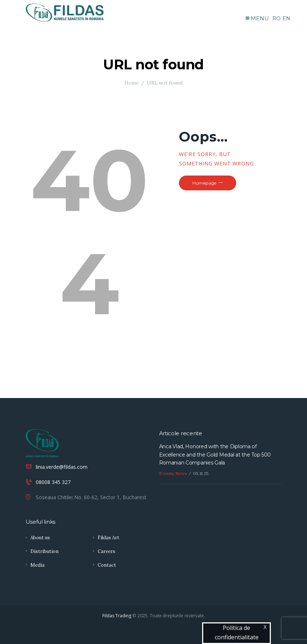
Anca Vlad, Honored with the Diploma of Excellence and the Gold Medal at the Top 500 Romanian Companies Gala (215, 455)
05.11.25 (201, 473)
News (181, 473)
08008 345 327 (53, 482)
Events (166, 473)
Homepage (204, 183)
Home (132, 83)
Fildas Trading (117, 616)
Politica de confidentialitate (237, 632)
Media (37, 565)
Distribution (44, 551)
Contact (107, 565)
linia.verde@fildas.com (62, 467)
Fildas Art (108, 538)
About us (40, 538)
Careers (106, 551)
